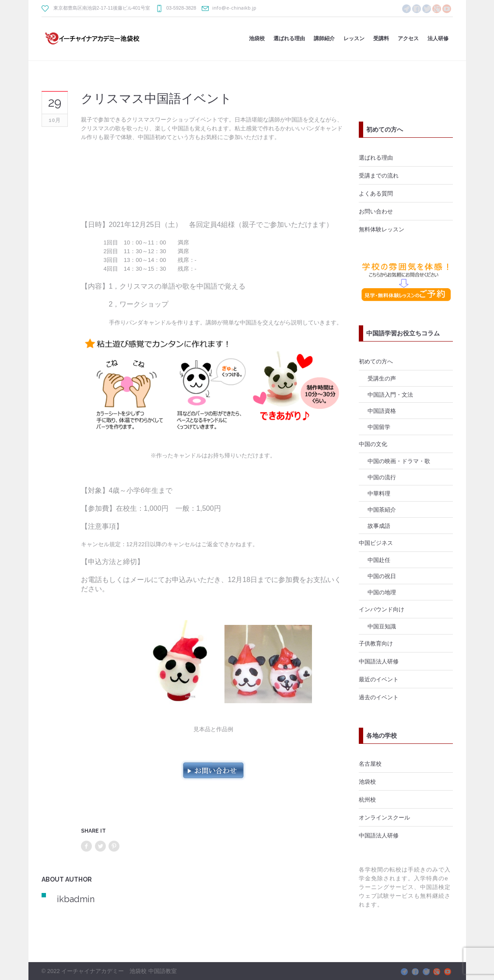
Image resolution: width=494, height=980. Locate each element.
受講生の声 (382, 378)
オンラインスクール (384, 817)
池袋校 (367, 781)
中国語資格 (382, 411)
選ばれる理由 (376, 157)
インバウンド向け (382, 609)
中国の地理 (382, 592)
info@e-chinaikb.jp (234, 8)
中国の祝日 (382, 576)
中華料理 (379, 493)
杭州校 (367, 799)
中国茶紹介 (382, 509)
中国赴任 (379, 560)
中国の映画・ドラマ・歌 (399, 461)
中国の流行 (382, 477)
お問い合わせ (376, 211)
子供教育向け (376, 643)
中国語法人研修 (379, 661)
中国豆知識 (382, 626)
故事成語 (379, 526)
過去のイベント (379, 697)
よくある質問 (376, 193)
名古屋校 (370, 764)
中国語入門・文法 (390, 394)
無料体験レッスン (382, 229)
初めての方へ (376, 361)
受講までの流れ (379, 175)
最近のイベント (379, 679)
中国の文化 (373, 444)
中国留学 (379, 427)
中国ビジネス (376, 543)
